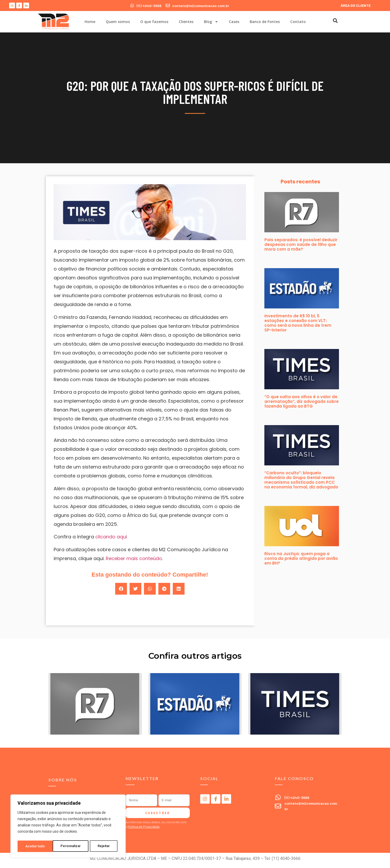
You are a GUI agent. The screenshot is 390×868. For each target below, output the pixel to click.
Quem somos (118, 22)
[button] (335, 21)
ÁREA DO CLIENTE (356, 5)
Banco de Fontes (265, 22)
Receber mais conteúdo (134, 558)
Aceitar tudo (102, 846)
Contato (298, 22)
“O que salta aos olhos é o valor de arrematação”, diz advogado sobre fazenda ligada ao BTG (302, 401)
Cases (234, 22)
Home (90, 22)
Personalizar (36, 846)
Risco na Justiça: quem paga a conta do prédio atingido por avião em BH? (301, 558)
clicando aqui (111, 537)
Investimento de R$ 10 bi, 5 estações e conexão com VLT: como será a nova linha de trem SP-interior (298, 323)
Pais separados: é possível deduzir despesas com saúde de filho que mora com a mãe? (301, 244)
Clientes (186, 22)
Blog (211, 22)
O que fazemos (154, 22)
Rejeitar (69, 846)
